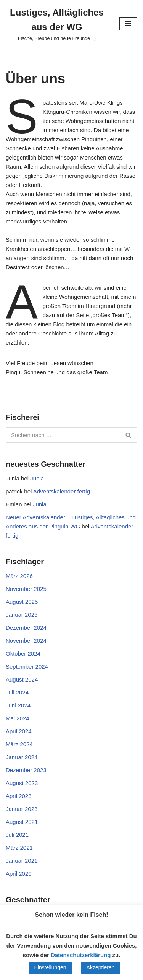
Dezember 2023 (26, 770)
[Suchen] (63, 435)
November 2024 (26, 641)
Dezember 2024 (26, 628)
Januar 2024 (22, 757)
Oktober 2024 (23, 654)
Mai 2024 (18, 718)
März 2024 (19, 744)
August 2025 (22, 602)
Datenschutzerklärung (81, 955)
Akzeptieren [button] (101, 967)
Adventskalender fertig (62, 491)
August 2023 (22, 783)
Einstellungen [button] (50, 967)
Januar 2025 (22, 615)
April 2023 (19, 796)
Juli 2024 (17, 692)
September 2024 (27, 666)
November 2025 (26, 589)
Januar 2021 (22, 861)
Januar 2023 (22, 809)
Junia (37, 478)
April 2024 (19, 731)
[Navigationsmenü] (128, 24)
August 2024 (22, 679)
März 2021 (19, 848)
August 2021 (22, 822)
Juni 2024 (18, 705)
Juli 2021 (17, 835)
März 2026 (19, 576)
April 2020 (19, 874)
